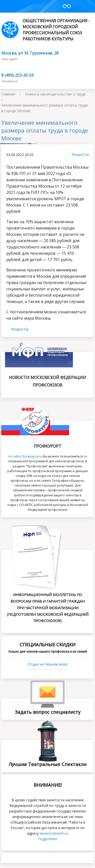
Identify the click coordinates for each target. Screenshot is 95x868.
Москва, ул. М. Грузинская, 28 (30, 53)
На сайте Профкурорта (25, 456)
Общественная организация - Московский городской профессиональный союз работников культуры (46, 30)
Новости (78, 155)
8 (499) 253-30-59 (17, 75)
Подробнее (48, 839)
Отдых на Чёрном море (48, 664)
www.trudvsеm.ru (54, 833)
